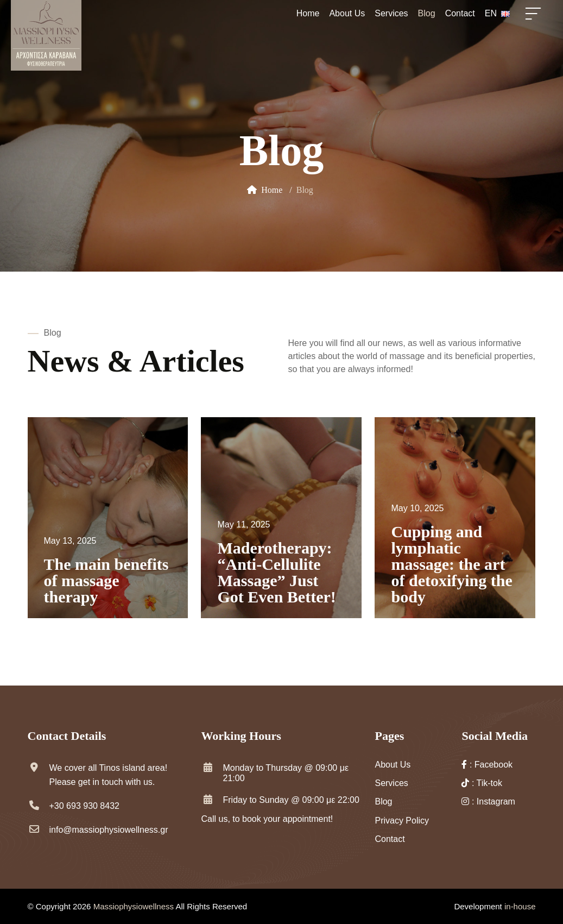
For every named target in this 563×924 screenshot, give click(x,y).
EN (497, 13)
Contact (460, 13)
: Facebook (487, 765)
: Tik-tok (482, 783)
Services (391, 13)
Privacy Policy (402, 821)
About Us (347, 13)
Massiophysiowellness (135, 906)
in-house (520, 906)
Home (308, 13)
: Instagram (488, 802)
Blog (427, 13)
